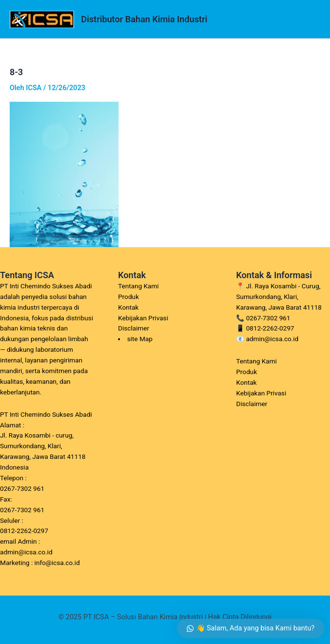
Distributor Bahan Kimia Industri (144, 19)
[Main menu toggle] (310, 19)
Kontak (128, 307)
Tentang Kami (138, 286)
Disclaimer (134, 328)
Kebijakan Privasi (143, 318)
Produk (128, 297)
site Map (140, 339)
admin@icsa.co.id (272, 339)
